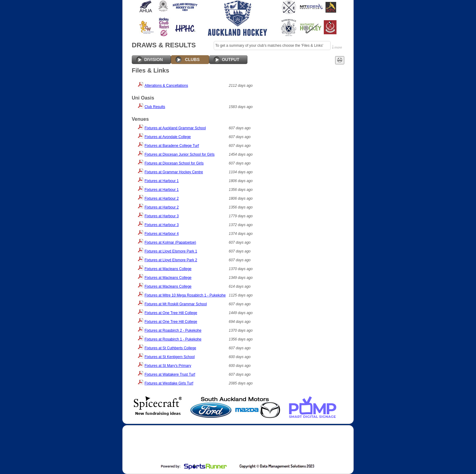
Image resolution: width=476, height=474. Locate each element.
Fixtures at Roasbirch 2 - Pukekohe (173, 330)
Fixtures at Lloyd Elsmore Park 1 (171, 251)
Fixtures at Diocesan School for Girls (174, 163)
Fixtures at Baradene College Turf (172, 146)
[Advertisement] (237, 445)
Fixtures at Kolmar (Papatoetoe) (170, 242)
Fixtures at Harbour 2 (162, 198)
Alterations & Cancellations (166, 86)
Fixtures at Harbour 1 (162, 181)
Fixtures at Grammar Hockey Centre (174, 172)
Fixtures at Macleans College (168, 269)
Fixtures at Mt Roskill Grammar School (176, 304)
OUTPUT (231, 59)
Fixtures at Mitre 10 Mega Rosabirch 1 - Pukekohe (185, 295)
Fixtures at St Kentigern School (170, 357)
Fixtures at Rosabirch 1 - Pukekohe (173, 339)
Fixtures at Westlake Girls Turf (169, 383)
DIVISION (153, 59)
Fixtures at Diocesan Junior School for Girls (180, 154)
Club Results (155, 107)
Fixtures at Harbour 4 (162, 234)
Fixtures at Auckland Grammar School (175, 128)
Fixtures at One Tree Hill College (171, 313)
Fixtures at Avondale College (168, 137)
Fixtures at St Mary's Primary (168, 366)
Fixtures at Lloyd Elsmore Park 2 (171, 260)
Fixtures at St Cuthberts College (170, 348)
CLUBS (192, 59)
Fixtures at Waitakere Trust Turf (170, 374)
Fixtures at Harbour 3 (162, 216)
